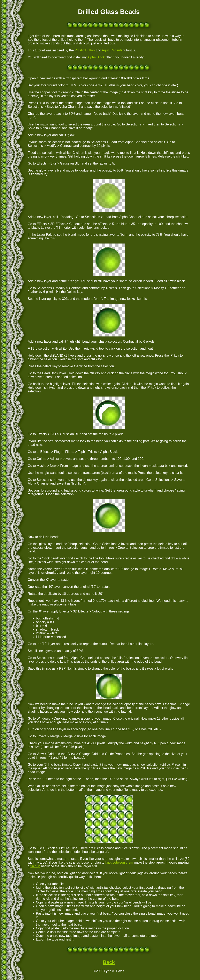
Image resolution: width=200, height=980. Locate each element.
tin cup (35, 866)
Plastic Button (85, 50)
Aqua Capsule (112, 50)
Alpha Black (96, 57)
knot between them (119, 862)
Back (109, 962)
